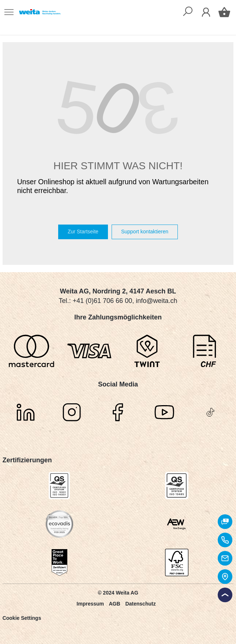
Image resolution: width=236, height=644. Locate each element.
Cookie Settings (22, 618)
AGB (114, 604)
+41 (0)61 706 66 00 (103, 301)
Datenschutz (140, 604)
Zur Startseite (83, 232)
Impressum (90, 604)
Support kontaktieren (145, 232)
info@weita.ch (156, 301)
